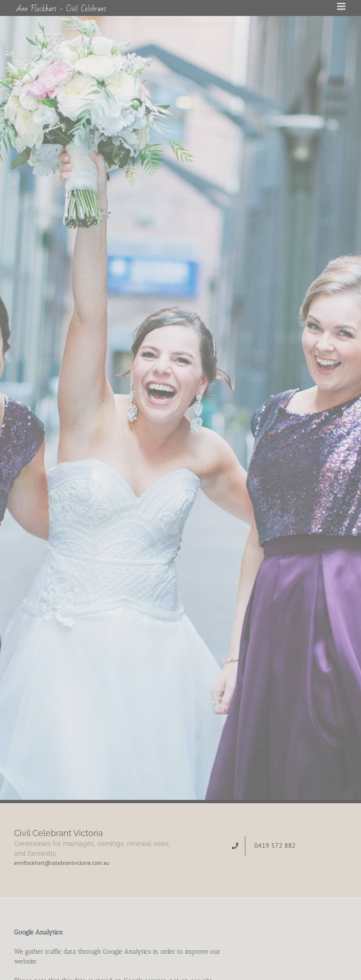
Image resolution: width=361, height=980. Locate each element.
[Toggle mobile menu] (342, 6)
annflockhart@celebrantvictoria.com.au (62, 863)
